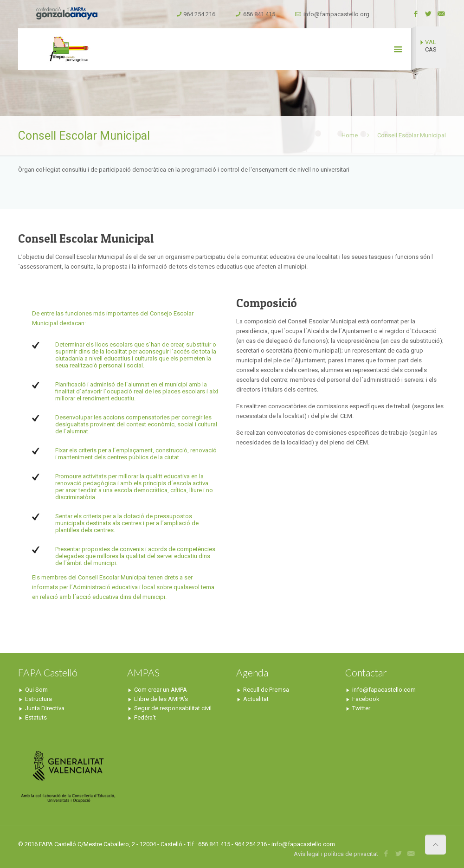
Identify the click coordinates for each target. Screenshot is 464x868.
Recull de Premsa (266, 690)
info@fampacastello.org (336, 14)
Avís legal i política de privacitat (336, 854)
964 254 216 (199, 14)
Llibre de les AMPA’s (161, 699)
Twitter (361, 708)
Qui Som (36, 690)
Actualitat (256, 699)
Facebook (366, 699)
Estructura (39, 699)
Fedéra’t (145, 717)
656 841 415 (259, 14)
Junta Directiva (45, 708)
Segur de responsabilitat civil (173, 708)
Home (350, 135)
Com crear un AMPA (161, 690)
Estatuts (36, 717)
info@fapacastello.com (384, 690)
